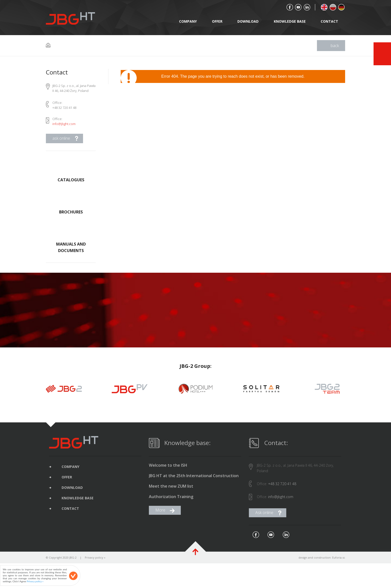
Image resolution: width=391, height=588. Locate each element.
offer (217, 21)
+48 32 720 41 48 (282, 488)
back (335, 46)
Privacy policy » (95, 561)
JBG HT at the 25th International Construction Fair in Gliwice (194, 480)
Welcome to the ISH (168, 469)
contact (329, 21)
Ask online (264, 516)
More (160, 514)
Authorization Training (171, 500)
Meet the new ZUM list (171, 490)
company (188, 21)
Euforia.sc (339, 561)
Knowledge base (290, 21)
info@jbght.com (64, 124)
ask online (61, 138)
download (248, 21)
